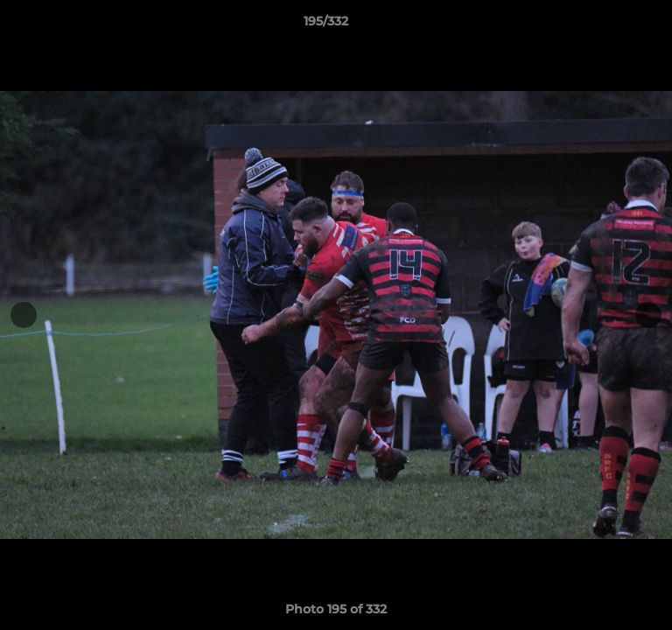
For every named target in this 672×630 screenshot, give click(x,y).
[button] (609, 25)
